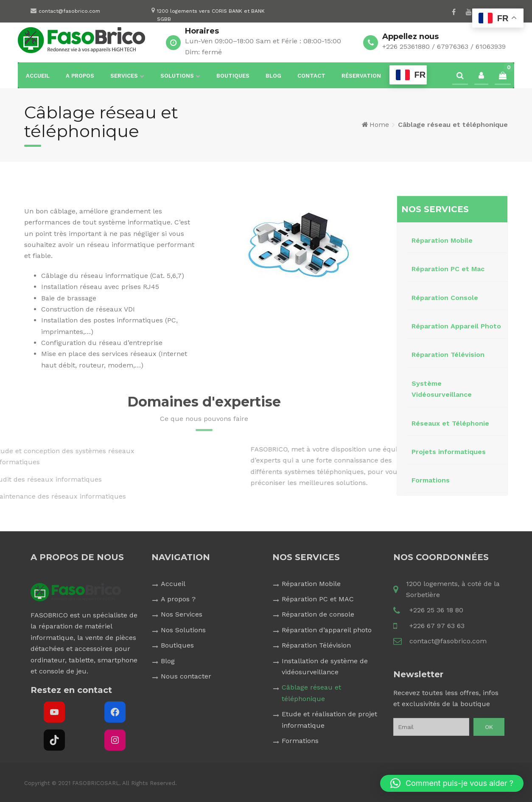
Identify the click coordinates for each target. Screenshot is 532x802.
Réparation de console (318, 614)
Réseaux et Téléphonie (450, 423)
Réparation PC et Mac (448, 269)
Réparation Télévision (448, 355)
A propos (80, 76)
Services (124, 76)
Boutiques (233, 76)
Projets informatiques (449, 452)
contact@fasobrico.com (69, 11)
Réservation (361, 76)
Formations (431, 480)
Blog (273, 76)
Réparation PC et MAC (318, 599)
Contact (311, 76)
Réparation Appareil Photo (456, 326)
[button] (452, 783)
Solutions (177, 76)
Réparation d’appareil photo (327, 630)
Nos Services (182, 614)
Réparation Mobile (442, 240)
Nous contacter (186, 676)
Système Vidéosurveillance (442, 389)
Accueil (38, 76)
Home (379, 125)
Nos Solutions (183, 630)
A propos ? (178, 599)
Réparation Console (445, 298)
